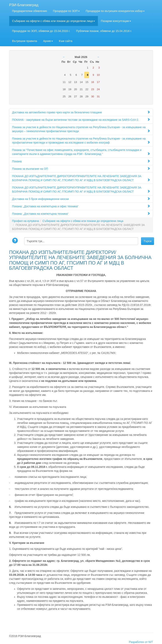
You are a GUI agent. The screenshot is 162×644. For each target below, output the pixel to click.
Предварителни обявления (30, 11)
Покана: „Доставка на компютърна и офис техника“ (81, 206)
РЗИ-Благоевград (24, 4)
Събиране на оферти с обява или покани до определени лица (54, 21)
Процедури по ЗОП (66, 11)
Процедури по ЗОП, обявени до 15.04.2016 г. (41, 31)
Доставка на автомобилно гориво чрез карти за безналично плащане (81, 112)
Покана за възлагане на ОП (81, 169)
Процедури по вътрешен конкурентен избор (115, 11)
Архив (48, 41)
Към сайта (66, 41)
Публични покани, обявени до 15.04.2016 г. (104, 31)
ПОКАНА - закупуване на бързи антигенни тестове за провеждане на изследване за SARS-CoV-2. (81, 120)
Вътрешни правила (25, 41)
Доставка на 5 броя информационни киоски (81, 199)
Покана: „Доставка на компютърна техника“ (81, 214)
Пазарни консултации (116, 21)
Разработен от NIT (141, 642)
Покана (81, 161)
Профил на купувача (26, 221)
